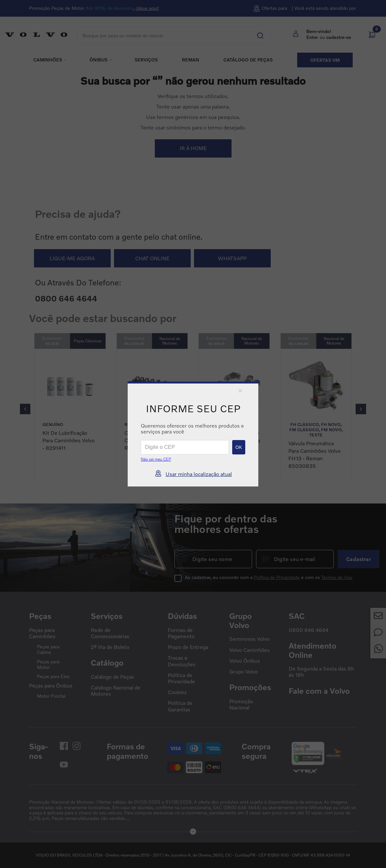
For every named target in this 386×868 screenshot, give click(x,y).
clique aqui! (147, 8)
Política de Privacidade (277, 577)
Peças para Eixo (53, 676)
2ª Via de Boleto (110, 647)
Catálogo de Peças (113, 677)
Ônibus (98, 60)
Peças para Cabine (48, 649)
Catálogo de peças (248, 60)
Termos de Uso (337, 577)
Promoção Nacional (241, 705)
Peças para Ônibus (51, 686)
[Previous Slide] (25, 409)
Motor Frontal (51, 696)
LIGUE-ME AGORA (72, 258)
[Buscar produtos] (255, 33)
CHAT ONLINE (152, 258)
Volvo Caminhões (249, 650)
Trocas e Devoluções (182, 661)
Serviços (146, 60)
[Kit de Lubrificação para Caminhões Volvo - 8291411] (70, 417)
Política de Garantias (180, 706)
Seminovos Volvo (249, 639)
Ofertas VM (325, 60)
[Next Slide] (361, 409)
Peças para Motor (48, 664)
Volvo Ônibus (245, 661)
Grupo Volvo (244, 672)
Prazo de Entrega (188, 647)
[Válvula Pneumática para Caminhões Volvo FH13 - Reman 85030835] (316, 417)
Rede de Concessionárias (110, 633)
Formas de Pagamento (181, 633)
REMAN (191, 60)
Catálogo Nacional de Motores (116, 691)
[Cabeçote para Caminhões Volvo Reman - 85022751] (152, 417)
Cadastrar (358, 559)
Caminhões (48, 60)
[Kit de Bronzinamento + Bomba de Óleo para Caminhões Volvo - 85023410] (234, 417)
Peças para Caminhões (42, 633)
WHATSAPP (232, 258)
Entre (312, 37)
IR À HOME (193, 148)
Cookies (177, 692)
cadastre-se (339, 37)
